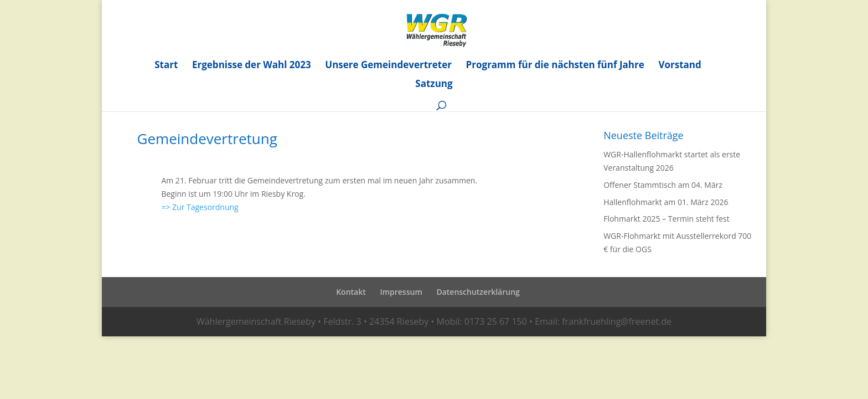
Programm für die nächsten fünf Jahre (555, 66)
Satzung (434, 85)
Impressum (401, 292)
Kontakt (351, 292)
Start (166, 66)
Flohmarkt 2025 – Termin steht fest (666, 219)
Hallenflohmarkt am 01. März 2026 (666, 202)
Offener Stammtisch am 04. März (663, 185)
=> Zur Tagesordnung (200, 207)
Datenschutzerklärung (478, 292)
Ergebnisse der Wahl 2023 (252, 66)
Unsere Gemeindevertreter (388, 66)
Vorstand (680, 66)
